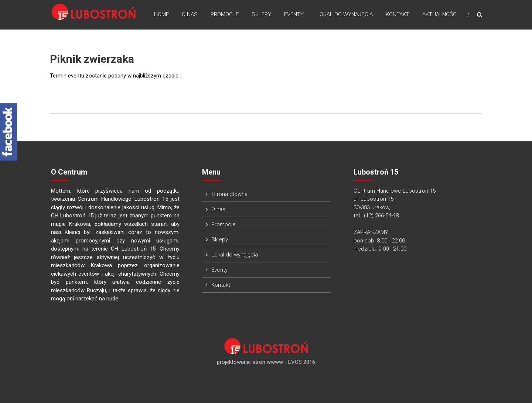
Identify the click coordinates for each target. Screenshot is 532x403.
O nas (190, 14)
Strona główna (229, 194)
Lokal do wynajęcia (345, 14)
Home (161, 14)
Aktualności (440, 14)
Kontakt (398, 14)
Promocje (225, 14)
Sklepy (261, 14)
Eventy (294, 14)
